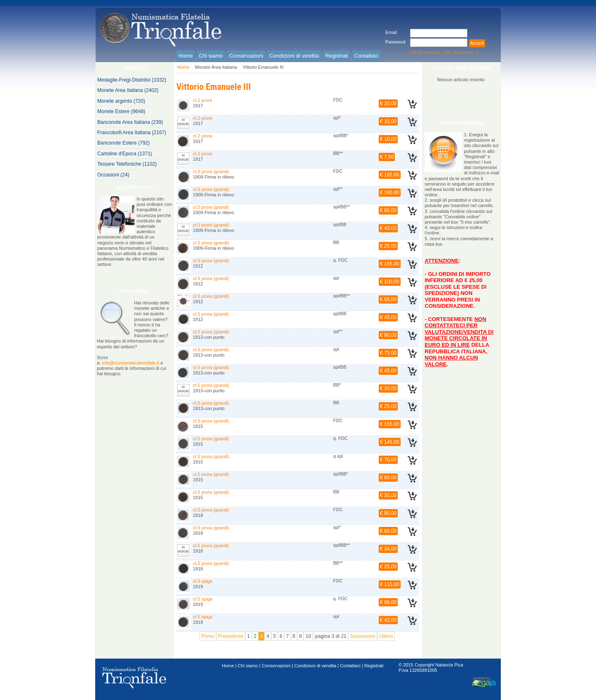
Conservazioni (276, 666)
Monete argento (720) (121, 101)
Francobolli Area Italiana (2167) (132, 133)
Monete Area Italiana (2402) (128, 90)
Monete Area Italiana (216, 67)
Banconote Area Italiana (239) (130, 122)
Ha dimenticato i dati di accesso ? (444, 52)
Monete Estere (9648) (121, 111)
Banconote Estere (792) (124, 143)
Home (183, 67)
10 (308, 636)
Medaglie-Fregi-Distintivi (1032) (132, 80)
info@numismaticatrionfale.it (130, 363)
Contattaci (350, 666)
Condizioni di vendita (315, 666)
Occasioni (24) (113, 175)
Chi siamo (248, 666)
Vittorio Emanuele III (263, 67)
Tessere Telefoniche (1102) (127, 164)
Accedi (477, 43)
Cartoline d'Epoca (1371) (125, 154)
